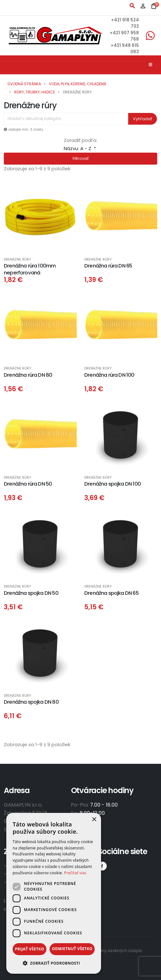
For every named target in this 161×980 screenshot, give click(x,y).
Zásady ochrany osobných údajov (108, 951)
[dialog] (54, 893)
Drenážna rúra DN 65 (108, 266)
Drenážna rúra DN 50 (28, 484)
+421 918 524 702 (130, 23)
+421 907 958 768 (129, 36)
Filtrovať (81, 158)
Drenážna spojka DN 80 (31, 702)
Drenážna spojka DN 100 (113, 484)
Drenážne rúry (18, 260)
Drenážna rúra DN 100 (109, 375)
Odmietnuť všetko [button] (72, 949)
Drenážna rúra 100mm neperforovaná (30, 269)
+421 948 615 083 (129, 49)
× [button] (94, 820)
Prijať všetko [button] (30, 949)
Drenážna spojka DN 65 (111, 593)
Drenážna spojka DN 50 (31, 593)
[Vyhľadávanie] (66, 119)
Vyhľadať (143, 119)
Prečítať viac (75, 873)
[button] (54, 963)
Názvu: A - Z (80, 148)
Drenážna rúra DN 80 (28, 375)
